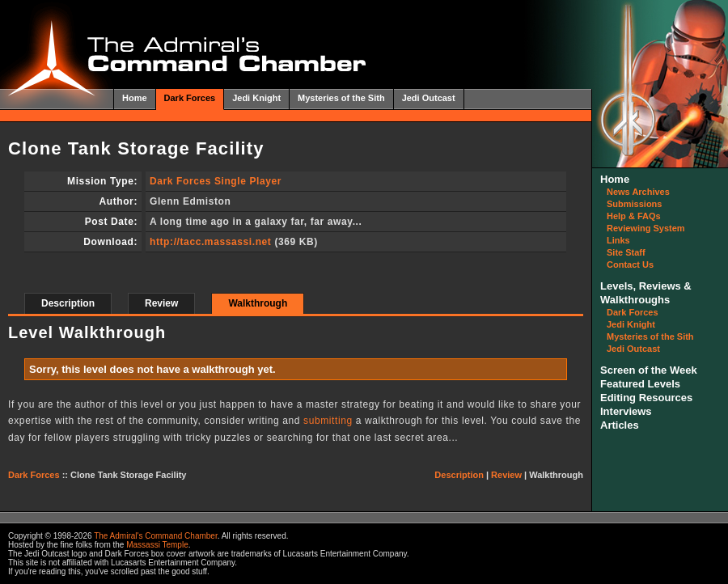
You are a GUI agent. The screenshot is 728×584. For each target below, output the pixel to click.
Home (135, 98)
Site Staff (626, 252)
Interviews (626, 411)
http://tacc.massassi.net (210, 242)
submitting (328, 421)
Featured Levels (640, 384)
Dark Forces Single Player (216, 181)
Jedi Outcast (429, 98)
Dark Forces (190, 98)
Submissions (634, 204)
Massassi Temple (157, 545)
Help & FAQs (634, 216)
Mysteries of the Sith (341, 98)
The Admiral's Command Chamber (156, 536)
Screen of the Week (649, 370)
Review (161, 303)
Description (68, 303)
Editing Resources (646, 398)
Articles (620, 425)
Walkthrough (258, 303)
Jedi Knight (256, 98)
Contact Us (630, 264)
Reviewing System (646, 228)
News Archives (638, 192)
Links (618, 240)
